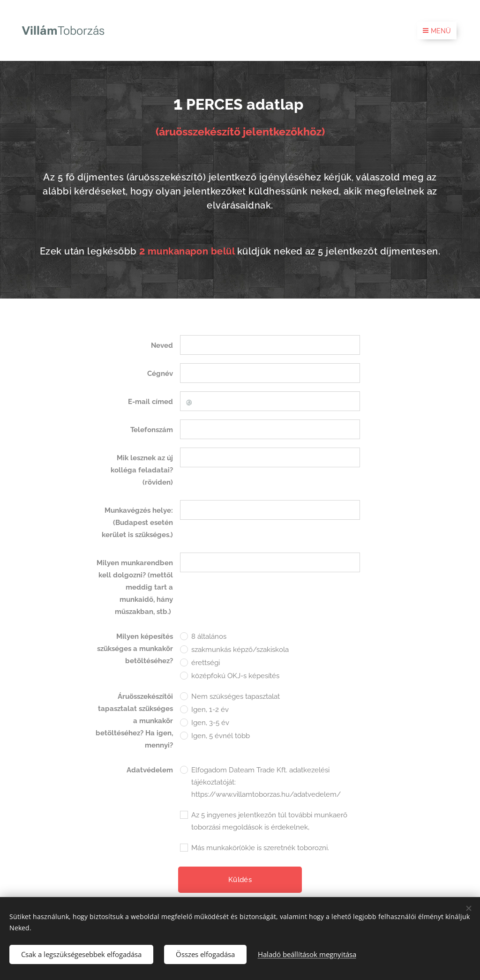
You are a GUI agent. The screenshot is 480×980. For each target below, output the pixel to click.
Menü (437, 31)
